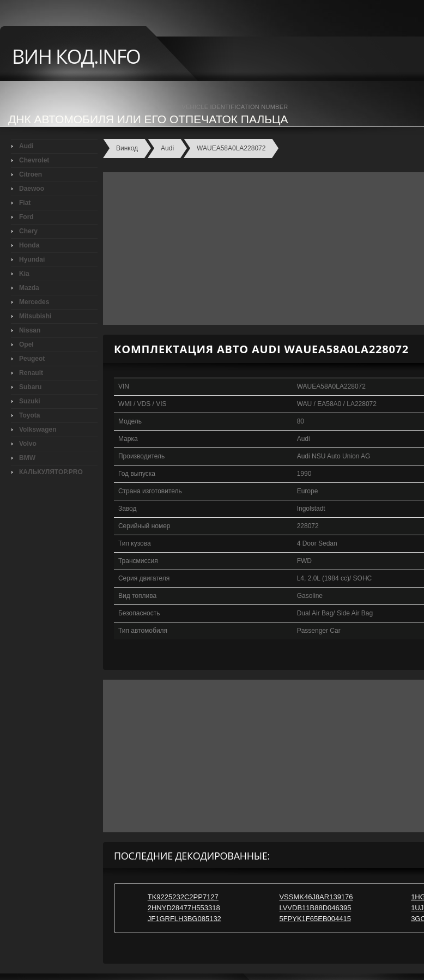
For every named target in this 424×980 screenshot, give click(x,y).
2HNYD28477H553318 (184, 908)
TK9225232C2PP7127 (183, 897)
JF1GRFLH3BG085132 (184, 919)
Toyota (29, 415)
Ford (26, 217)
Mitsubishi (35, 316)
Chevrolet (34, 160)
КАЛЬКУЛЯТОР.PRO (51, 472)
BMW (27, 458)
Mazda (29, 288)
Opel (26, 344)
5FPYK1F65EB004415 (315, 919)
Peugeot (32, 359)
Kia (24, 274)
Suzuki (30, 401)
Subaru (30, 387)
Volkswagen (38, 429)
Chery (28, 231)
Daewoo (32, 189)
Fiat (25, 203)
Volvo (28, 444)
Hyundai (32, 259)
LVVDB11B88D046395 (315, 908)
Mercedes (34, 302)
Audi (26, 146)
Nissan (30, 330)
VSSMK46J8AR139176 (316, 897)
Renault (31, 373)
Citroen (31, 174)
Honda (29, 245)
